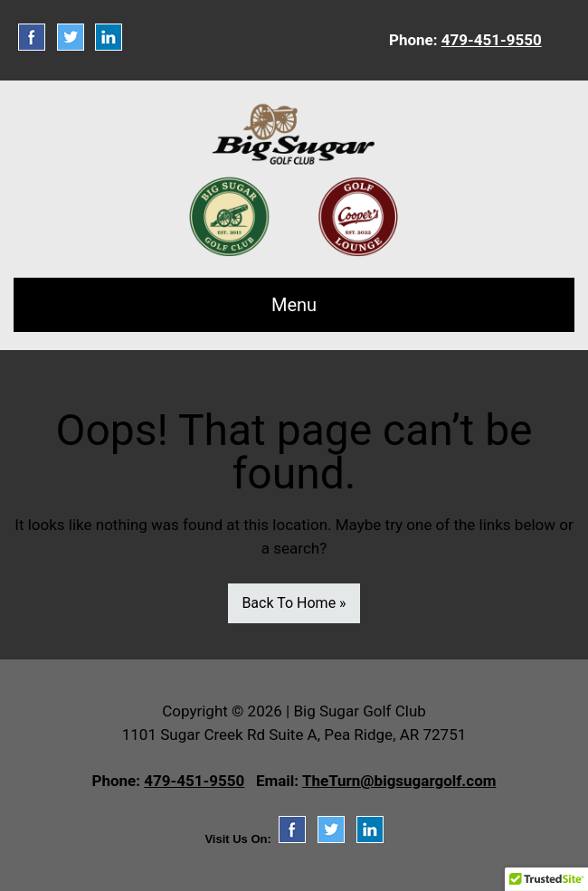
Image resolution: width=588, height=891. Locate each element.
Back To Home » (294, 603)
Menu (294, 305)
